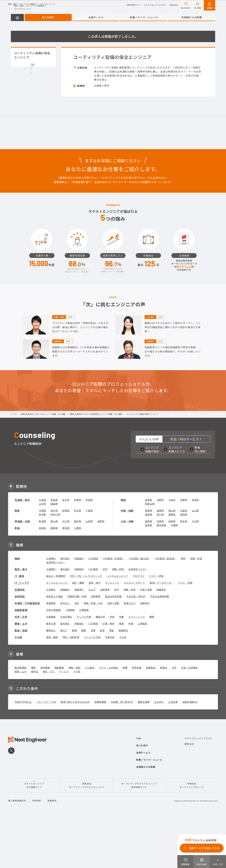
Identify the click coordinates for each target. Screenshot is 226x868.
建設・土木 (21, 722)
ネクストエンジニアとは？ (155, 5)
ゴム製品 (90, 718)
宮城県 (77, 550)
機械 (17, 609)
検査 (112, 681)
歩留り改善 (146, 640)
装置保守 (145, 653)
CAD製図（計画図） (113, 609)
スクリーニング (137, 667)
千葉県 (89, 561)
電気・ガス (49, 722)
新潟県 (42, 571)
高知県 (184, 565)
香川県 (160, 565)
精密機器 (59, 718)
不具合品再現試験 (160, 647)
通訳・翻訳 (52, 687)
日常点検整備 (53, 660)
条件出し (65, 653)
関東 (17, 561)
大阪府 (172, 550)
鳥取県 (149, 561)
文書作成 (110, 687)
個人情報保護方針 (17, 851)
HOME (17, 17)
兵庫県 (184, 550)
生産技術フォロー (56, 613)
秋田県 (89, 550)
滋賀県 (149, 550)
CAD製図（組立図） (140, 609)
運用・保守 (95, 633)
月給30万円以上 (23, 752)
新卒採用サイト (134, 5)
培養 (121, 667)
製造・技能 (21, 681)
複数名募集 (144, 752)
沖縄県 (174, 575)
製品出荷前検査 (113, 647)
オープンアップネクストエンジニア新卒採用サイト (139, 836)
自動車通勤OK (190, 752)
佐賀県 (160, 571)
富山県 (54, 571)
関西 (123, 550)
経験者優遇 (100, 752)
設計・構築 (78, 633)
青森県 (54, 550)
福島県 (54, 554)
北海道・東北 (22, 550)
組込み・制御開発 (56, 626)
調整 (84, 681)
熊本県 (184, 571)
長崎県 (172, 571)
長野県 (101, 571)
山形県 (42, 554)
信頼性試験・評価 (77, 647)
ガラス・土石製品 (109, 718)
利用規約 (37, 851)
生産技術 (20, 640)
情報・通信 (75, 718)
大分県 (195, 571)
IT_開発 (19, 626)
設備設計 (65, 640)
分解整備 (84, 660)
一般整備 (70, 660)
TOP (139, 789)
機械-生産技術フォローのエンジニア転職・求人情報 (43, 450)
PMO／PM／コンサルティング (86, 626)
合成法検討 (66, 667)
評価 (112, 667)
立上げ (92, 640)
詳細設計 (79, 609)
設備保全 (161, 640)
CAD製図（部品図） (166, 609)
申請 (131, 674)
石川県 (66, 571)
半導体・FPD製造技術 (27, 653)
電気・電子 (21, 619)
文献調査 (51, 667)
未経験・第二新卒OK (122, 752)
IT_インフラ (22, 633)
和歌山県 (150, 554)
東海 (17, 578)
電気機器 (45, 718)
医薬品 (164, 718)
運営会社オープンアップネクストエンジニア (87, 836)
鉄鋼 (125, 718)
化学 (174, 718)
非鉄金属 (137, 718)
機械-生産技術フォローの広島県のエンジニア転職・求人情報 (96, 450)
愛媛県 (172, 565)
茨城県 (42, 561)
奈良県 (195, 550)
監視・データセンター (162, 633)
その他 (18, 687)
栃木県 (54, 561)
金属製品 (151, 718)
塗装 (102, 681)
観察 (152, 667)
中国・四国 (127, 561)
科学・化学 (21, 667)
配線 (74, 681)
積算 (121, 674)
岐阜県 (42, 578)
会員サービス (96, 17)
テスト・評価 (156, 626)
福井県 (77, 571)
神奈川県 (55, 565)
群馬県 (66, 561)
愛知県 (66, 578)
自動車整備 (21, 660)
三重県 (77, 578)
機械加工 (51, 681)
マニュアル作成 (92, 687)
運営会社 (174, 5)
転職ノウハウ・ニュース (144, 17)
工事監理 (142, 674)
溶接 (93, 681)
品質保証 (20, 647)
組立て (64, 681)
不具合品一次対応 (136, 647)
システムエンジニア (117, 626)
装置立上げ (130, 653)
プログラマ (139, 626)
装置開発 (51, 653)
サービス (64, 722)
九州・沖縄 (127, 571)
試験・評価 (196, 609)
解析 (183, 609)
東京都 (42, 565)
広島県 (184, 561)
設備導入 (79, 640)
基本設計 (65, 609)
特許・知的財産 (71, 687)
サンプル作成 (84, 667)
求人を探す (48, 17)
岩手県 (66, 550)
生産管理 (105, 640)
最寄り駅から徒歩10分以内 (75, 752)
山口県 (195, 561)
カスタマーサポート (135, 633)
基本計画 (51, 674)
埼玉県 (77, 561)
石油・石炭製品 (189, 718)
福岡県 (149, 571)
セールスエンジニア (57, 633)
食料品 (35, 722)
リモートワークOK (46, 752)
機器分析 (100, 667)
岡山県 (172, 561)
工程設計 (51, 640)
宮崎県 (149, 575)
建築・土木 (21, 674)
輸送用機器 (21, 718)
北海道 (42, 550)
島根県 (160, 561)
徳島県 (149, 565)
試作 (105, 619)
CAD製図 (93, 609)
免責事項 (52, 851)
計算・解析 (109, 674)
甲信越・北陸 (22, 571)
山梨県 (89, 571)
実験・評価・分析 (93, 653)
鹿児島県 (162, 575)
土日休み (159, 752)
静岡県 (54, 578)
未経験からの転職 (192, 17)
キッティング (112, 633)
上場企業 (173, 752)
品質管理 (96, 647)
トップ (14, 450)
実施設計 (79, 674)
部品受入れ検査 (55, 647)
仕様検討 (51, 609)
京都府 (160, 550)
